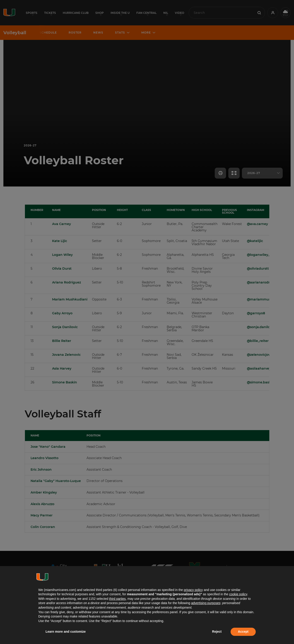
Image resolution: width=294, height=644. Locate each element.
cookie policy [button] (238, 594)
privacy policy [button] (193, 590)
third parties (117, 599)
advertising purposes (206, 603)
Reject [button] (217, 632)
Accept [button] (243, 632)
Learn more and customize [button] (66, 632)
